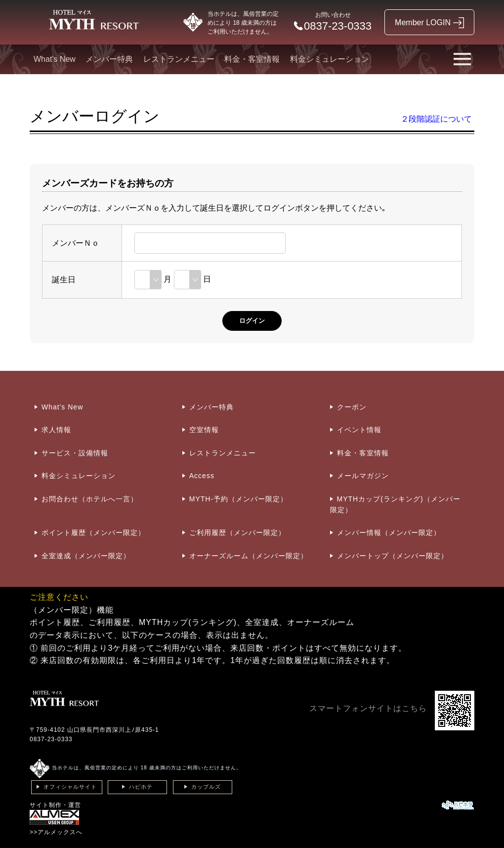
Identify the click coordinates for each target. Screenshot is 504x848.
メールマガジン (363, 476)
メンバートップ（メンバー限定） (393, 556)
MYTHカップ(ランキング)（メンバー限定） (395, 504)
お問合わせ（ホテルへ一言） (90, 499)
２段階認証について (436, 119)
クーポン (352, 407)
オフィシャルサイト (70, 787)
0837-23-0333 (51, 739)
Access (202, 476)
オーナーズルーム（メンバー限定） (249, 556)
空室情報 (204, 430)
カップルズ (206, 787)
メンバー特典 (109, 59)
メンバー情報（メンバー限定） (389, 533)
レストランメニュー (179, 59)
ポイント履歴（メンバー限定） (93, 533)
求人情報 (56, 430)
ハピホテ (141, 787)
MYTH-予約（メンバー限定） (238, 499)
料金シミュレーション (330, 59)
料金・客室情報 (252, 59)
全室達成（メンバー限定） (86, 556)
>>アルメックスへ (56, 832)
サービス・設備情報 (75, 453)
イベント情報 (359, 430)
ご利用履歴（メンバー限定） (237, 533)
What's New (55, 59)
